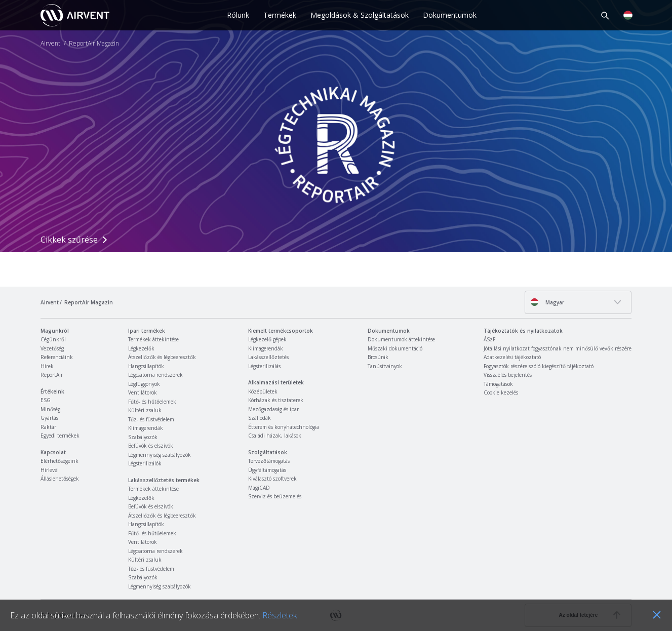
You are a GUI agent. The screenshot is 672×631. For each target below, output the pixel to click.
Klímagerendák (146, 428)
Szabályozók (143, 437)
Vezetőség (52, 348)
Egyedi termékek (60, 436)
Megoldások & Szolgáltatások (360, 15)
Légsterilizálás (264, 366)
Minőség (50, 409)
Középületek (263, 391)
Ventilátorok (143, 392)
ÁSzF (489, 339)
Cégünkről (53, 339)
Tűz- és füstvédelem (151, 419)
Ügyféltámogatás (267, 470)
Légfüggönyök (144, 384)
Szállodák (260, 418)
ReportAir (52, 375)
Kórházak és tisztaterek (276, 400)
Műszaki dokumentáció (395, 348)
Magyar (547, 302)
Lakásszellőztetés (268, 357)
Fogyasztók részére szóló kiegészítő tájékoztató (539, 366)
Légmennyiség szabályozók (160, 455)
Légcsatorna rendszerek (155, 375)
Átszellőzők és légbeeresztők (162, 357)
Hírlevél (50, 470)
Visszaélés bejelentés (508, 375)
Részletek (280, 615)
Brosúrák (378, 357)
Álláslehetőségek (60, 479)
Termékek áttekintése (153, 339)
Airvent (50, 44)
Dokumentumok (450, 15)
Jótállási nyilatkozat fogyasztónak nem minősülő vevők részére (558, 348)
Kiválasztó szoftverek (272, 479)
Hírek (47, 366)
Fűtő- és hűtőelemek (152, 402)
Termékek (280, 15)
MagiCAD (259, 488)
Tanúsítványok (385, 366)
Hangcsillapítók (146, 366)
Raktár (48, 427)
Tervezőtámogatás (269, 461)
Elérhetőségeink (60, 461)
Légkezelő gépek (267, 339)
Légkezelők (141, 348)
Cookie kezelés (501, 392)
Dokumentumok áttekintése (401, 339)
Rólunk (238, 15)
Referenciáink (57, 357)
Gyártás (49, 418)
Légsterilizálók (145, 463)
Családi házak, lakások (275, 436)
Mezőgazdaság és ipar (273, 409)
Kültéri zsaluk (145, 410)
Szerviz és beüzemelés (275, 496)
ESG (46, 400)
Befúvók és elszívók (151, 446)
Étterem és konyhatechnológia (284, 427)
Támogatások (498, 384)
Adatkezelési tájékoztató (512, 357)
